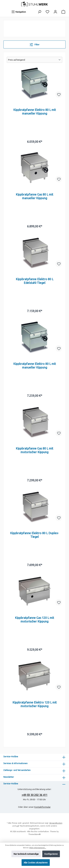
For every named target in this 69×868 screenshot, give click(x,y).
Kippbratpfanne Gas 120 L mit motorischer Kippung (34, 620)
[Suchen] (39, 12)
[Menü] (19, 12)
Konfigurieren (51, 854)
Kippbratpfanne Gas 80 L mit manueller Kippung (34, 196)
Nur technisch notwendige (26, 854)
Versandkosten (56, 823)
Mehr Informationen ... (38, 848)
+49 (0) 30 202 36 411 (34, 795)
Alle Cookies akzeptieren (36, 863)
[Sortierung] (34, 60)
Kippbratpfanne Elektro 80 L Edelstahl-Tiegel (35, 281)
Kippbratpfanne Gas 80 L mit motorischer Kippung (34, 450)
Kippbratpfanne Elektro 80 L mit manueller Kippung (35, 112)
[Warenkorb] (63, 12)
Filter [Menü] (35, 44)
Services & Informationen (15, 763)
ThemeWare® (34, 834)
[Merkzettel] (47, 12)
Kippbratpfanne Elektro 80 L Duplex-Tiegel (34, 535)
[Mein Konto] (55, 12)
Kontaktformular (42, 807)
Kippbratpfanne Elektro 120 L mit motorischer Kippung (35, 704)
